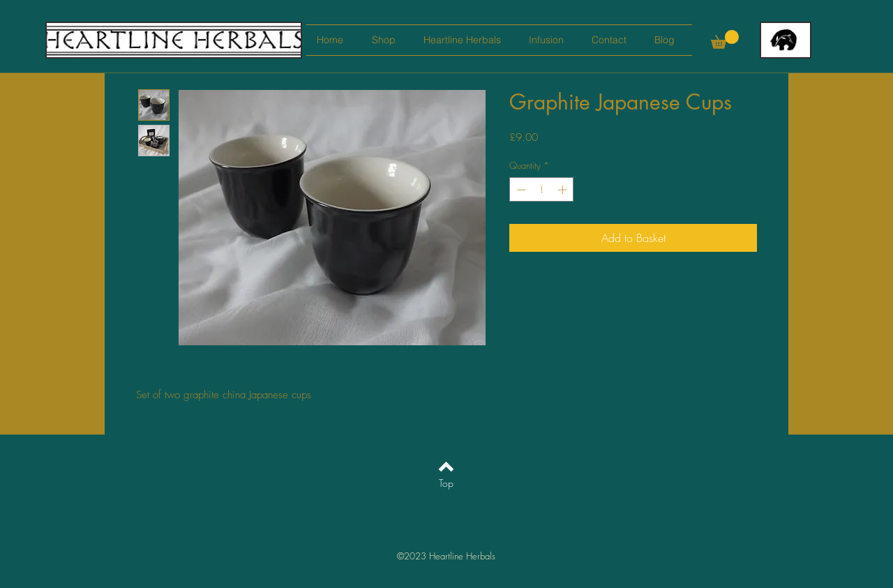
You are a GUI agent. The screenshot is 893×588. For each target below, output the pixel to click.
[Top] (446, 483)
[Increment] (564, 190)
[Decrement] (520, 190)
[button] (725, 39)
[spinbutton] (542, 190)
